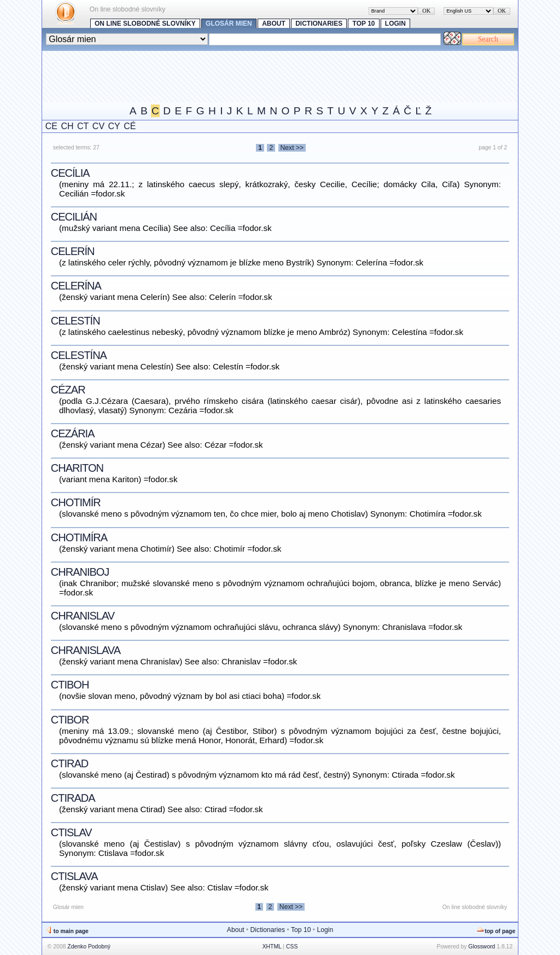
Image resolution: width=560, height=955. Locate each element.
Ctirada (73, 798)
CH (67, 126)
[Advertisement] (241, 76)
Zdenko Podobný (89, 947)
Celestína (79, 355)
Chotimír (76, 502)
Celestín (75, 321)
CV (98, 126)
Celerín (73, 251)
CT (83, 126)
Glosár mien (229, 24)
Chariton (77, 468)
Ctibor (70, 720)
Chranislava (86, 650)
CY (114, 126)
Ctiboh (70, 685)
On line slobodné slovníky (145, 24)
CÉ (130, 126)
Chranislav (83, 616)
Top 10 (364, 24)
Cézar (68, 390)
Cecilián (74, 217)
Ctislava (74, 876)
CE (51, 126)
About (274, 24)
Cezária (73, 433)
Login (395, 24)
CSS (292, 947)
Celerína (76, 286)
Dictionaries (319, 24)
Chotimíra (79, 537)
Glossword (482, 947)
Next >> (292, 148)
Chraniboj (80, 572)
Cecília (70, 173)
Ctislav (71, 832)
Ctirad (69, 763)
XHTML (272, 947)
